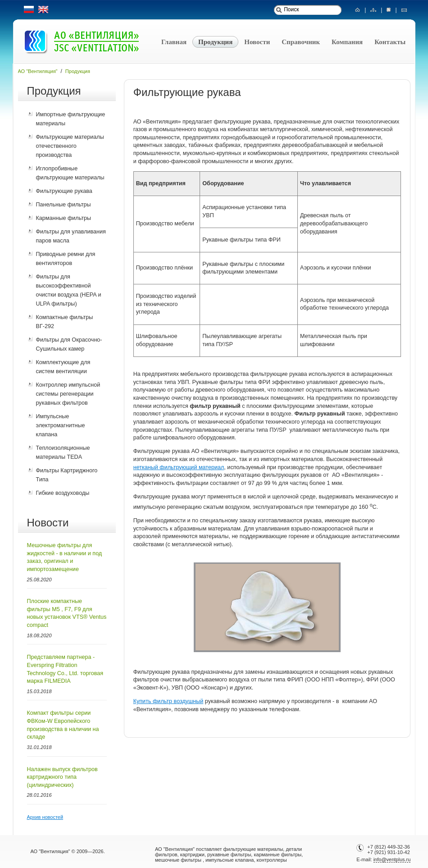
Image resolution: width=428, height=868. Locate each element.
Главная (174, 42)
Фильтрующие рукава (64, 191)
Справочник (301, 42)
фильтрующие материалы (253, 849)
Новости (257, 42)
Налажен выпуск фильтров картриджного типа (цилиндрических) (62, 777)
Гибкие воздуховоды (63, 493)
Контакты (390, 42)
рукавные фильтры (229, 854)
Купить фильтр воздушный (168, 701)
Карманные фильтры (64, 218)
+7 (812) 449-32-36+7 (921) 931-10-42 (387, 850)
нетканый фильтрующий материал (179, 467)
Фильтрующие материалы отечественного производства (70, 146)
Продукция (215, 42)
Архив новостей (45, 817)
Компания (347, 42)
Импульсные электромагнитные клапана (61, 425)
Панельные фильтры (64, 205)
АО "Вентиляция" (38, 71)
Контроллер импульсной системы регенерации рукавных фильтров (68, 394)
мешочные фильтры (178, 860)
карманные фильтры (278, 854)
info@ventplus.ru (392, 859)
